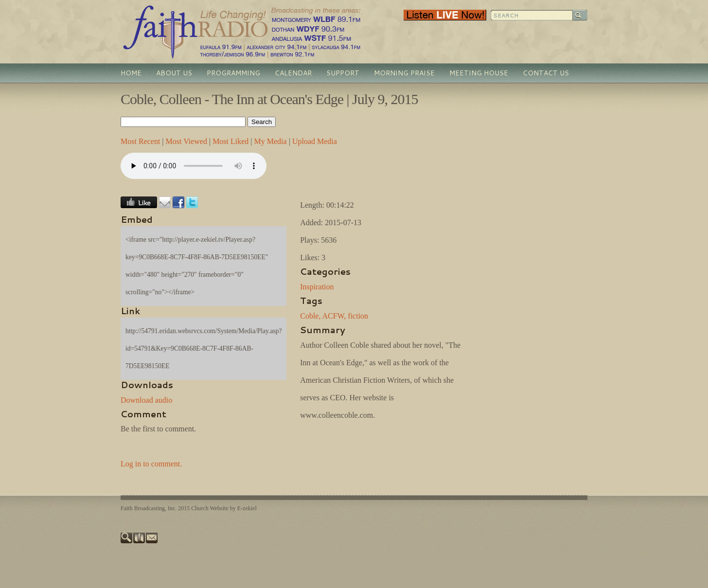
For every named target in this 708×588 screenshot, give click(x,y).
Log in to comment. (151, 464)
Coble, (310, 316)
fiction (358, 316)
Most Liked (230, 141)
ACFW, (334, 316)
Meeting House (479, 73)
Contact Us (546, 73)
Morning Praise (404, 73)
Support (343, 73)
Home (131, 73)
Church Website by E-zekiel (224, 508)
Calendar (293, 73)
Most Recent (140, 141)
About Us (174, 73)
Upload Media (315, 141)
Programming (233, 73)
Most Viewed (186, 141)
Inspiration (317, 287)
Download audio (146, 400)
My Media (271, 141)
